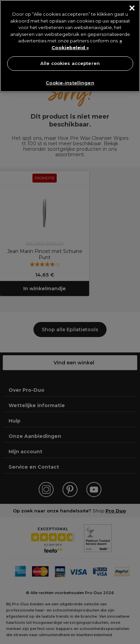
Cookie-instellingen (70, 83)
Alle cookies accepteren (70, 63)
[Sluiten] (132, 8)
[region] (70, 46)
